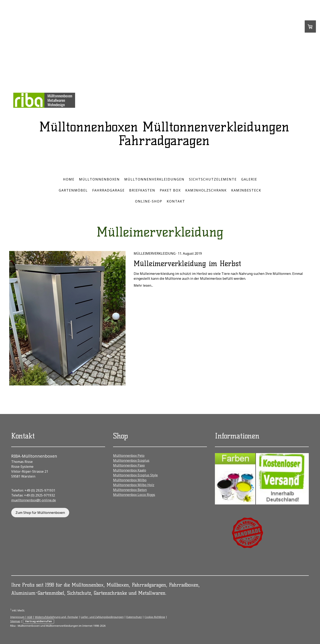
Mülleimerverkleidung (155, 253)
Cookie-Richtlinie (155, 617)
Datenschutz (134, 617)
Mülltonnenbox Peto (129, 456)
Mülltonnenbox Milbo (130, 480)
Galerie (249, 179)
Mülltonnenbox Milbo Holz (134, 485)
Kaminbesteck (246, 190)
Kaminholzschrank (206, 190)
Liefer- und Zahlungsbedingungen (102, 617)
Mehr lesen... (143, 285)
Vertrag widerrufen (38, 621)
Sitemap (15, 621)
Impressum (17, 617)
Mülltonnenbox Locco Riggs (134, 495)
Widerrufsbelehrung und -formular (57, 617)
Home (69, 179)
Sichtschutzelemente (213, 179)
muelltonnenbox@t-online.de (34, 500)
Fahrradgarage (108, 190)
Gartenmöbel (73, 190)
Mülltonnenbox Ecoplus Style (135, 475)
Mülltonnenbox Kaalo (130, 470)
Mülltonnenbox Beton (130, 490)
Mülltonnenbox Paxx (129, 465)
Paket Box (170, 190)
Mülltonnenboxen (99, 179)
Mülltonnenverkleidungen (154, 179)
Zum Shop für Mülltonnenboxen (40, 513)
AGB (30, 617)
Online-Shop (149, 201)
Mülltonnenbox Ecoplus (131, 460)
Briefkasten (142, 190)
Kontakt (176, 201)
